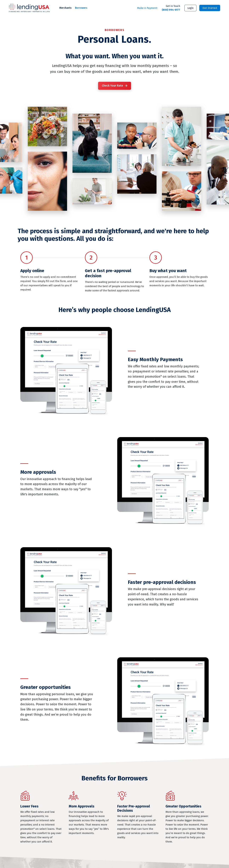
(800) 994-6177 (171, 8)
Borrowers (81, 8)
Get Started (210, 8)
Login (190, 8)
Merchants (65, 8)
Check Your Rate (112, 86)
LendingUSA (30, 8)
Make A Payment (147, 8)
